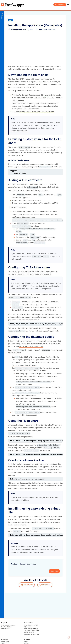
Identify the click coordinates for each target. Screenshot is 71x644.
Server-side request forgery (32, 634)
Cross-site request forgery (31, 629)
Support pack (53, 331)
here (46, 95)
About (26, 642)
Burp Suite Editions (6, 627)
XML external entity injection (32, 631)
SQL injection (28, 627)
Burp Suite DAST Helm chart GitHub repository (36, 112)
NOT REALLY (45, 585)
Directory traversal (29, 632)
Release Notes (5, 629)
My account (60, 5)
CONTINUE (54, 571)
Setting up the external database (31, 346)
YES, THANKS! (27, 585)
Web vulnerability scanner (8, 625)
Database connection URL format (24, 365)
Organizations (5, 642)
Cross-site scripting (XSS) (31, 625)
